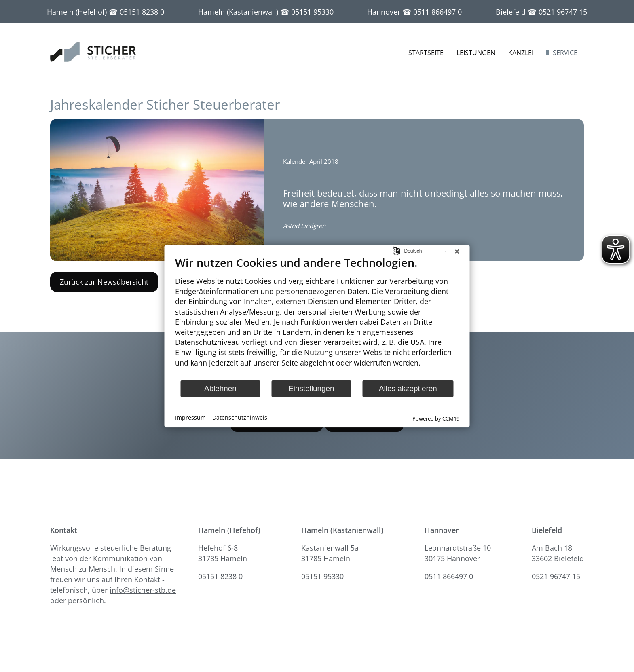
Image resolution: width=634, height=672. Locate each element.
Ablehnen (220, 388)
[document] (317, 318)
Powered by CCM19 (436, 418)
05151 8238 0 (142, 12)
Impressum (190, 418)
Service (565, 53)
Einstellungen (311, 388)
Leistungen (476, 53)
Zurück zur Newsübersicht (104, 282)
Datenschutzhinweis (240, 418)
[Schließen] (457, 251)
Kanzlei (521, 53)
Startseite (426, 53)
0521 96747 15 (563, 12)
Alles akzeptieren (408, 388)
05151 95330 (312, 12)
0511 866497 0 (437, 12)
